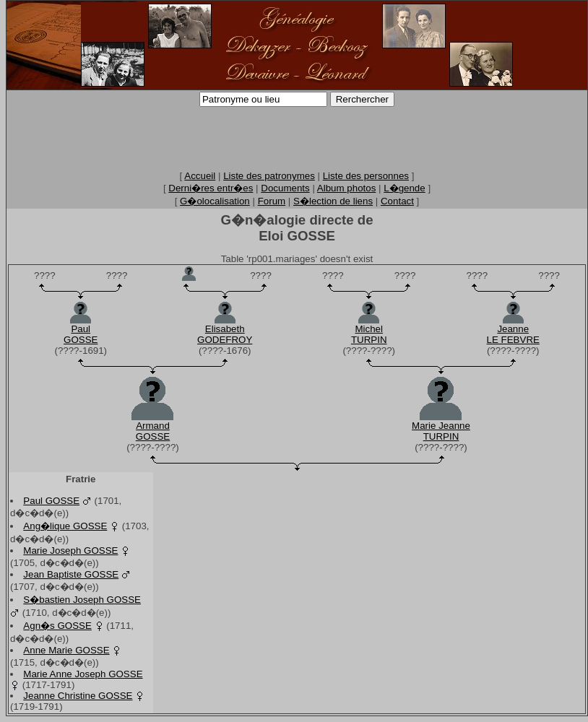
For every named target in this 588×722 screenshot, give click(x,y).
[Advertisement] (297, 138)
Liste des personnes (366, 176)
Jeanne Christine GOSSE (78, 696)
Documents (285, 188)
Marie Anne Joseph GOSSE (83, 674)
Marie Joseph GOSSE (70, 551)
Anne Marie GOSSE (66, 650)
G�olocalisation (215, 201)
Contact (397, 201)
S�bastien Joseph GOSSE (82, 600)
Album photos (347, 188)
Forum (272, 201)
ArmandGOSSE (153, 431)
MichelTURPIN (369, 334)
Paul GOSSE (51, 501)
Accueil (200, 176)
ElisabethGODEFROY (225, 334)
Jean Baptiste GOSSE (71, 574)
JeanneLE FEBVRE (513, 334)
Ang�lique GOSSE (65, 526)
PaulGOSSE (81, 334)
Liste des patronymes (269, 176)
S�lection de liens (333, 201)
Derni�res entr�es (211, 188)
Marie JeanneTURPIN (441, 431)
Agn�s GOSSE (57, 626)
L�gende (404, 188)
